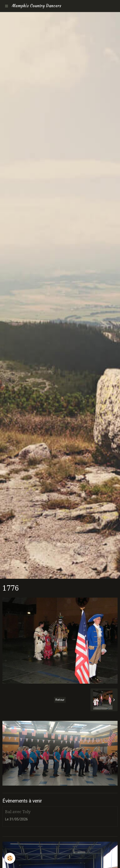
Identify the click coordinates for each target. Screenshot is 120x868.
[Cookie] (10, 858)
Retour (60, 700)
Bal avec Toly (18, 812)
